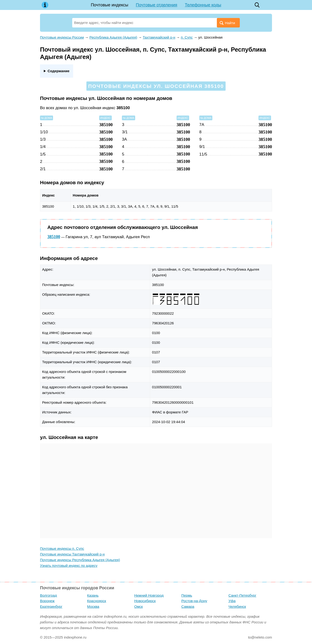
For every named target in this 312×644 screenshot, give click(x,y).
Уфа (232, 601)
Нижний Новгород (149, 595)
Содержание (58, 71)
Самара (188, 606)
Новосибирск (145, 601)
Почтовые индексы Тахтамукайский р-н (72, 554)
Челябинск (237, 606)
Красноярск (97, 601)
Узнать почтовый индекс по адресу (69, 566)
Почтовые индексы (110, 5)
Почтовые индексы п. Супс (62, 548)
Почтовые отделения (157, 5)
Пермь (187, 595)
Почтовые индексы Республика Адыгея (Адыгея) (80, 560)
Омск (138, 606)
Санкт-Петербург (242, 595)
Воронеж (47, 601)
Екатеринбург (51, 606)
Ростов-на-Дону (194, 601)
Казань (93, 595)
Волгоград (48, 595)
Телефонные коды (203, 5)
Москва (93, 606)
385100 (54, 237)
